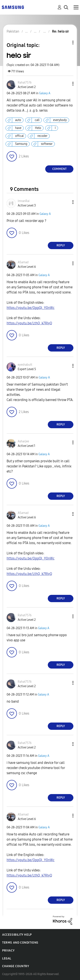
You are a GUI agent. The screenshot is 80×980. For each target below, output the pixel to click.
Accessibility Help (17, 935)
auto (18, 120)
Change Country (16, 966)
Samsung (21, 144)
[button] (66, 84)
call (37, 120)
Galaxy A (45, 93)
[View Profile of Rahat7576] (25, 83)
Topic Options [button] (66, 43)
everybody (60, 120)
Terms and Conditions (20, 943)
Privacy (8, 951)
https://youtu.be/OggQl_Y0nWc (31, 308)
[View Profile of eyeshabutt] (25, 365)
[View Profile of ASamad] (23, 262)
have (18, 128)
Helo (38, 128)
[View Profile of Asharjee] (23, 441)
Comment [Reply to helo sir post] (59, 169)
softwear (47, 144)
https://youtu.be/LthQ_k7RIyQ (29, 323)
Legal (7, 958)
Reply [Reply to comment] (61, 245)
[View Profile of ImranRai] (24, 201)
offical (19, 136)
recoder (42, 136)
